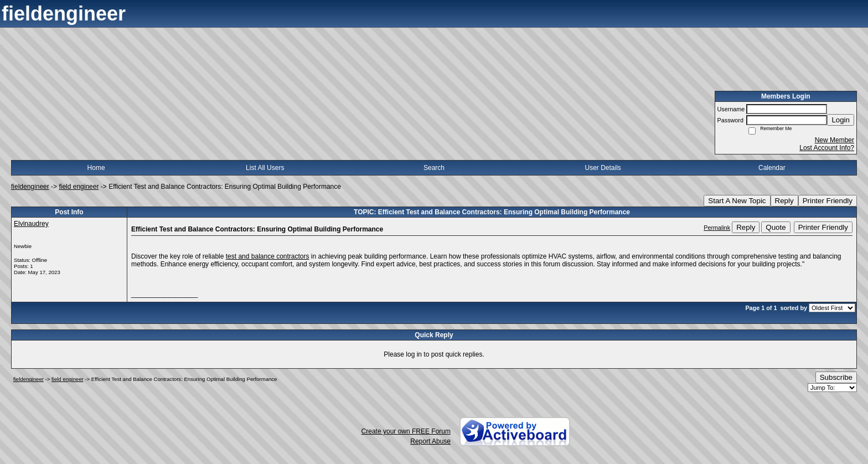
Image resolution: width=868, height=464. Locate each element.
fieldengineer (30, 187)
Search (434, 168)
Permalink (717, 228)
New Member (835, 140)
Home (96, 168)
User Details (603, 168)
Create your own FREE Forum (406, 431)
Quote (776, 227)
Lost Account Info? (827, 148)
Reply (784, 201)
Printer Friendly (828, 201)
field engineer (79, 187)
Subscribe (836, 377)
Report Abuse (430, 441)
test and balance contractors (268, 256)
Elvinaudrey (31, 224)
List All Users (265, 168)
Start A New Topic (737, 201)
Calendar (772, 168)
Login (841, 120)
